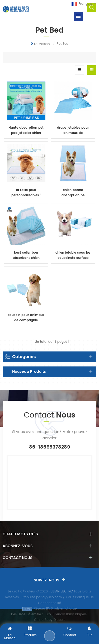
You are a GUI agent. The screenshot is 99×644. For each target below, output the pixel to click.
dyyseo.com (52, 597)
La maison (40, 44)
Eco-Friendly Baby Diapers (66, 614)
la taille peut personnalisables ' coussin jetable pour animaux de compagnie (26, 193)
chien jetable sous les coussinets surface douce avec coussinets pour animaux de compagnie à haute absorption (73, 255)
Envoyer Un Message (50, 636)
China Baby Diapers (50, 620)
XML (69, 597)
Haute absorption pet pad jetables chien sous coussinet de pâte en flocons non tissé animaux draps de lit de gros (26, 130)
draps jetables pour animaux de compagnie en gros (73, 130)
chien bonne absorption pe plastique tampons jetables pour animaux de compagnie (73, 193)
